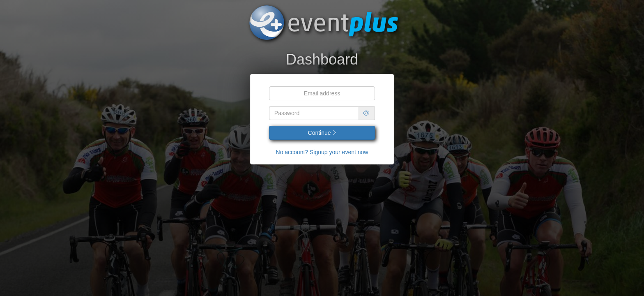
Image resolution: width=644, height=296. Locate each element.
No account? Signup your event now (322, 152)
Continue (322, 133)
